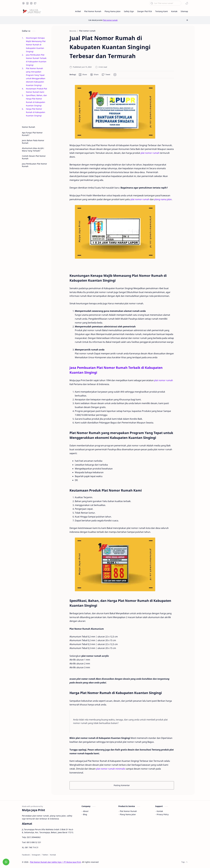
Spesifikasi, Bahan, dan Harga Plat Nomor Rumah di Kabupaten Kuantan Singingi (36, 100)
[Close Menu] (187, 20)
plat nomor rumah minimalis (111, 769)
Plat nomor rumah (110, 20)
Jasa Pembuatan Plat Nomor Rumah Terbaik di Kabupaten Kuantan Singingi (36, 60)
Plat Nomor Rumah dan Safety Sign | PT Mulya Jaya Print (55, 862)
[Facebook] (26, 855)
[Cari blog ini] (165, 3)
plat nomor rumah (150, 153)
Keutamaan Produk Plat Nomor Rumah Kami (36, 90)
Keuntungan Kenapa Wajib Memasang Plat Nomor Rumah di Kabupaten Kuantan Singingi (36, 45)
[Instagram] (36, 855)
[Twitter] (45, 855)
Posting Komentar (122, 785)
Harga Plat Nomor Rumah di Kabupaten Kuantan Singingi (36, 112)
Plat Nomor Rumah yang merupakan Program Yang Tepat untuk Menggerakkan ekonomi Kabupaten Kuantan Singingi (36, 77)
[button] (24, 3)
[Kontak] (53, 855)
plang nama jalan (163, 199)
